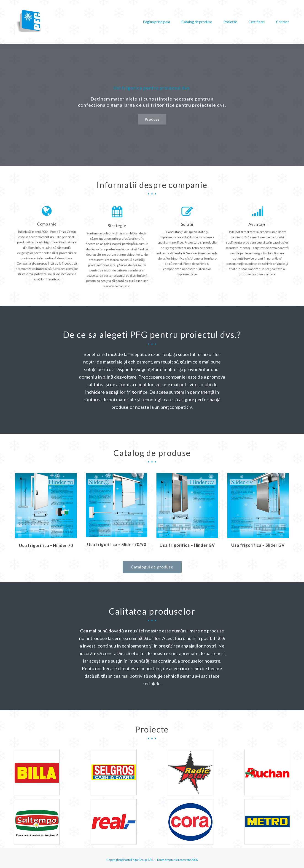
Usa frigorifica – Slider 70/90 (117, 544)
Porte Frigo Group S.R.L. (139, 860)
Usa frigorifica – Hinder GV (187, 545)
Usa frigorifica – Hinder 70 (46, 545)
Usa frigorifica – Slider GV (258, 545)
